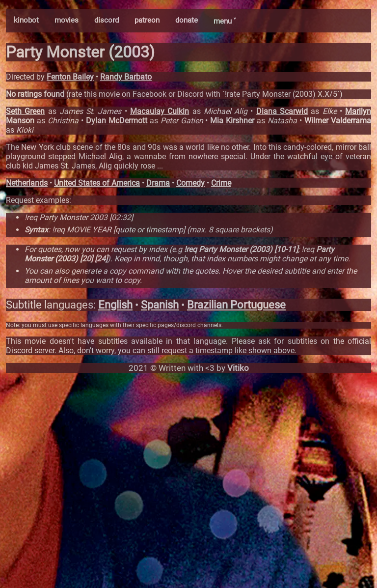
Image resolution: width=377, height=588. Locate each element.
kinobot (26, 20)
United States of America (97, 183)
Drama (158, 183)
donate (187, 20)
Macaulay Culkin (160, 111)
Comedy (190, 183)
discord (107, 20)
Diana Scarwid (282, 111)
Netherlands (27, 183)
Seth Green (25, 111)
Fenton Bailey (70, 77)
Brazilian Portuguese (236, 305)
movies (67, 20)
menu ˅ (225, 21)
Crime (221, 183)
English (115, 305)
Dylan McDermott (117, 121)
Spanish (160, 305)
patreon (147, 20)
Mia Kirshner (232, 121)
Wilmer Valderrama (338, 121)
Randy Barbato (126, 77)
